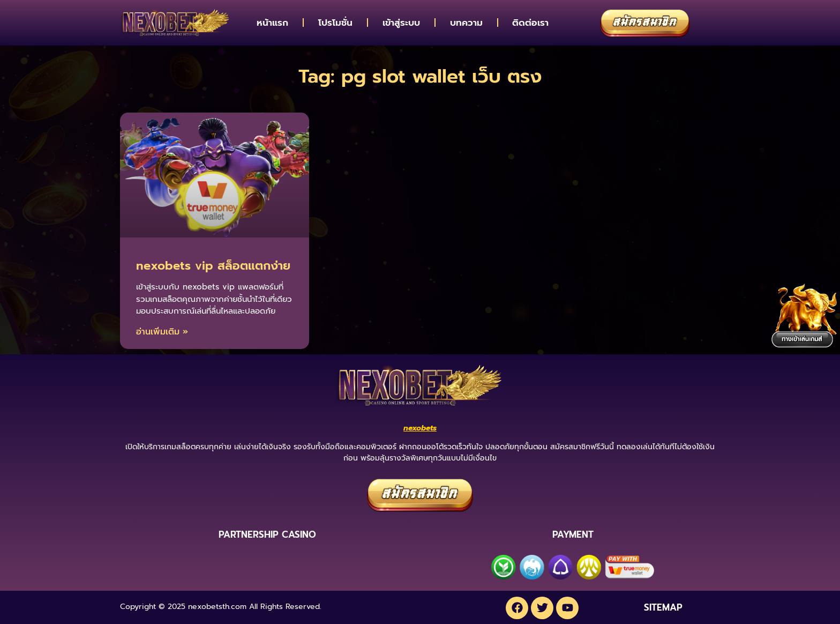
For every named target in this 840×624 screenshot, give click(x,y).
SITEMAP (663, 606)
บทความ (466, 23)
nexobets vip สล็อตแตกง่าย (213, 266)
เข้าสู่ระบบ (401, 23)
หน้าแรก (272, 23)
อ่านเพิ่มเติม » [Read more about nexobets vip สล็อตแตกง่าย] (162, 332)
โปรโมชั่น (335, 23)
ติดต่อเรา (530, 23)
